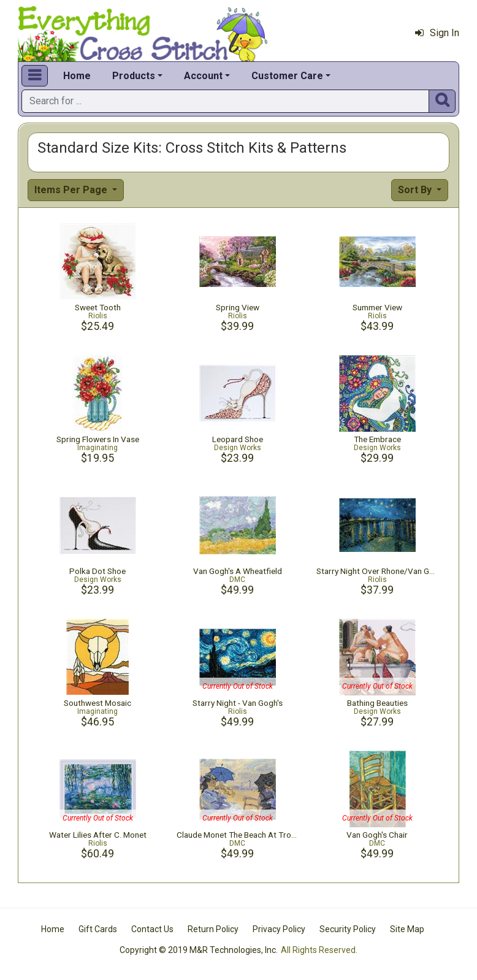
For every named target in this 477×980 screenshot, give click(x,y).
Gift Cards (98, 929)
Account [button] (203, 76)
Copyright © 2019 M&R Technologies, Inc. (199, 950)
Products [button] (134, 76)
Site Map (407, 929)
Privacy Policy (279, 929)
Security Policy (348, 929)
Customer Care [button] (287, 76)
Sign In (437, 33)
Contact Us (152, 929)
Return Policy (213, 929)
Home (77, 76)
